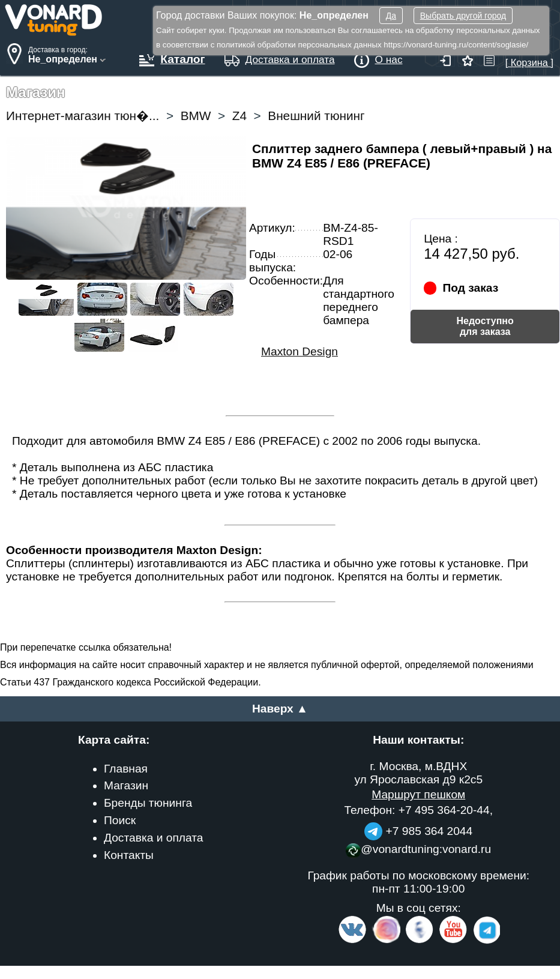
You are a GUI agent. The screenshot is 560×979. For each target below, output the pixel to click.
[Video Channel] (453, 941)
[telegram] (485, 941)
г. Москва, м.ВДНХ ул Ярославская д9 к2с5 (418, 773)
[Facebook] (418, 941)
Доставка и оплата (154, 838)
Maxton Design (300, 351)
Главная (126, 769)
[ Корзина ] (529, 57)
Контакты (129, 855)
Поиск (120, 820)
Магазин (126, 785)
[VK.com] (352, 941)
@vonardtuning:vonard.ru (418, 849)
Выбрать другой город (463, 16)
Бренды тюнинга (148, 803)
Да (391, 16)
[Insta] (387, 941)
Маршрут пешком (418, 794)
